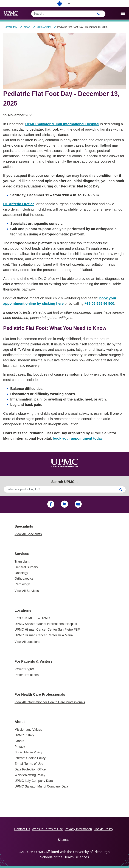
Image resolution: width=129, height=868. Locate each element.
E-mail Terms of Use (29, 764)
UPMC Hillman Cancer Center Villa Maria (44, 635)
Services (22, 554)
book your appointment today (78, 438)
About (20, 722)
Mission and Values (28, 730)
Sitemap (64, 840)
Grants (19, 741)
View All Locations (27, 642)
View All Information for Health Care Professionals (50, 702)
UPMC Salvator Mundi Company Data (41, 786)
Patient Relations (27, 675)
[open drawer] (123, 13)
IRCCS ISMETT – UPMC (32, 618)
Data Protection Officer (31, 769)
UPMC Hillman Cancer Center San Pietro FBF (47, 630)
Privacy (20, 747)
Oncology (21, 573)
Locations (23, 610)
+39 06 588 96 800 (99, 303)
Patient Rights (24, 669)
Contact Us (22, 829)
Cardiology (22, 584)
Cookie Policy (103, 829)
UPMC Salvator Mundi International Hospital (46, 624)
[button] (67, 4)
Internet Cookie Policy (30, 758)
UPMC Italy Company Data (34, 781)
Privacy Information (78, 829)
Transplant (22, 561)
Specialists (24, 526)
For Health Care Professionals (40, 694)
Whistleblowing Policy (30, 775)
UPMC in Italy (24, 735)
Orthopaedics (24, 579)
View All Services (27, 591)
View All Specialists (28, 534)
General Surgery (26, 567)
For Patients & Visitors (33, 661)
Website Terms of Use (47, 829)
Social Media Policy (28, 752)
